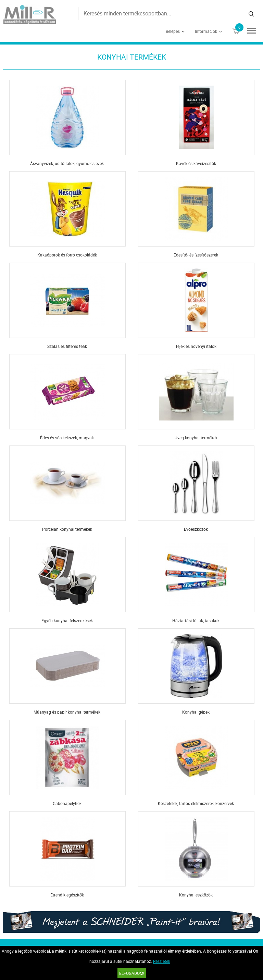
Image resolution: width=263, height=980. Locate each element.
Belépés (173, 31)
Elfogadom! (132, 973)
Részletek (162, 961)
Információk (206, 31)
